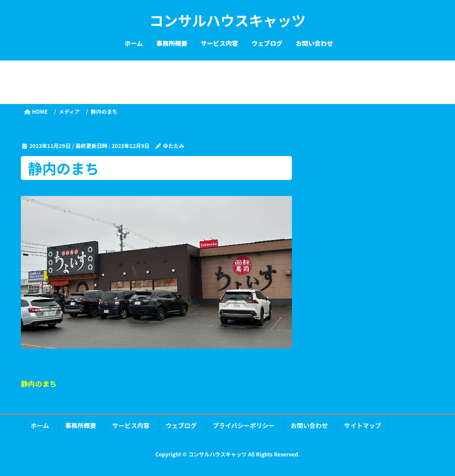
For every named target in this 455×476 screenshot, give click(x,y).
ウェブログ (181, 425)
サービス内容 (131, 425)
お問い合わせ (309, 425)
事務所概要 (81, 425)
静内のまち (39, 384)
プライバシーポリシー (244, 425)
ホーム (40, 425)
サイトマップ (363, 425)
